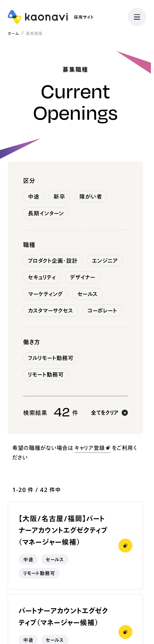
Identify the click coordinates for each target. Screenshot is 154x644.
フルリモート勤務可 (51, 358)
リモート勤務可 (46, 375)
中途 (34, 197)
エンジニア (105, 261)
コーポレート (102, 311)
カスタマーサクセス (51, 311)
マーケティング (46, 294)
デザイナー (83, 277)
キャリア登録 (93, 448)
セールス (88, 294)
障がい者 (91, 197)
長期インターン (46, 213)
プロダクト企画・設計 (53, 261)
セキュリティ (42, 277)
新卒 (59, 197)
